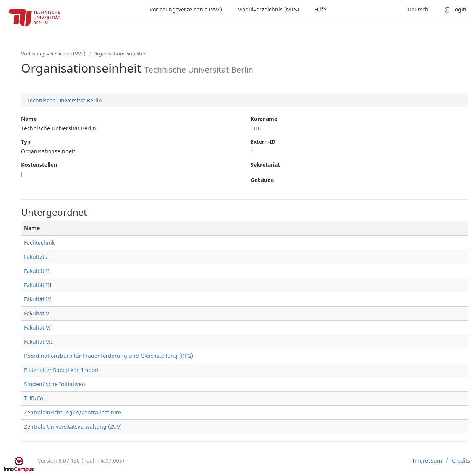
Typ (26, 142)
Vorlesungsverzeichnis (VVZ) (186, 9)
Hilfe (320, 9)
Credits (461, 461)
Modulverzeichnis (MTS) (268, 9)
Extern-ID (263, 142)
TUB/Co (34, 398)
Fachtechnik (39, 243)
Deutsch (418, 9)
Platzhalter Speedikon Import (61, 370)
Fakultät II (37, 271)
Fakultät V (36, 313)
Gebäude (262, 180)
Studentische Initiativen (55, 384)
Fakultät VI (37, 327)
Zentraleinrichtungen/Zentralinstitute (73, 412)
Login (455, 9)
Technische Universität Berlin (64, 100)
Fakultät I (36, 257)
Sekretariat (265, 165)
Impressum (427, 461)
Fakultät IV (37, 299)
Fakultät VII (38, 342)
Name (29, 119)
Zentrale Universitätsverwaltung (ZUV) (73, 426)
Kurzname (264, 119)
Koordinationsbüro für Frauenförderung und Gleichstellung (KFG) (108, 356)
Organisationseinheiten (120, 54)
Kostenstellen (39, 165)
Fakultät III (38, 285)
